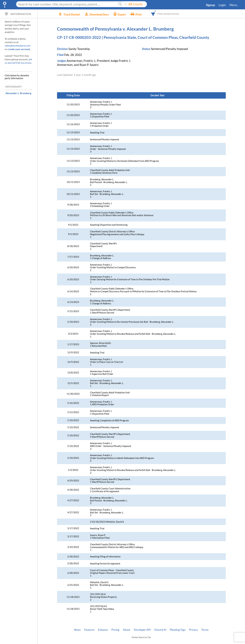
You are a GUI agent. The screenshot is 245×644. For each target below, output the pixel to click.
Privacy (193, 630)
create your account (19, 49)
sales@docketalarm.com (18, 45)
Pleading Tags (178, 630)
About (127, 630)
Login (222, 5)
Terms (205, 630)
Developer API (142, 630)
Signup (210, 5)
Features (89, 630)
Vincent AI (160, 630)
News (77, 630)
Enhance (103, 630)
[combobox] (158, 14)
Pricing (115, 630)
